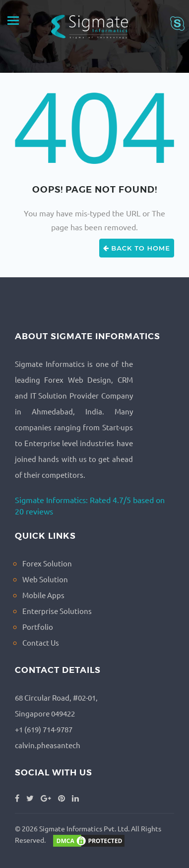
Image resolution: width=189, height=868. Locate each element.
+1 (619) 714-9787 (44, 729)
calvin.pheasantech (48, 745)
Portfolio (38, 627)
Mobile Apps (43, 595)
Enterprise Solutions (57, 611)
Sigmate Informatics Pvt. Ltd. (84, 828)
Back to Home (137, 248)
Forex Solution (47, 563)
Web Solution (45, 579)
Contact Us (41, 642)
